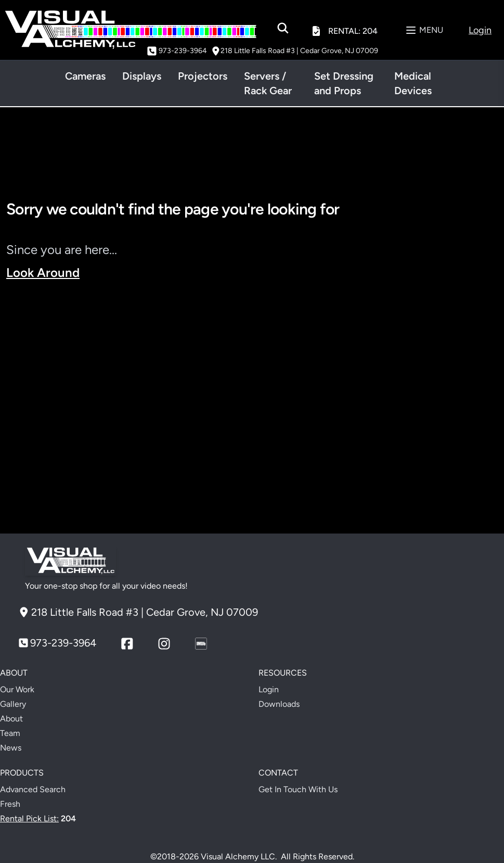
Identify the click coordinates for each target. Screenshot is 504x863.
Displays (142, 76)
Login (269, 689)
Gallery (13, 704)
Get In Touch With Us (298, 789)
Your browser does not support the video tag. (252, 407)
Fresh (10, 804)
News (11, 748)
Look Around (43, 272)
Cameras (85, 76)
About (11, 719)
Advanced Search (33, 789)
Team (10, 733)
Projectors (203, 76)
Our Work (17, 689)
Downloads (279, 704)
